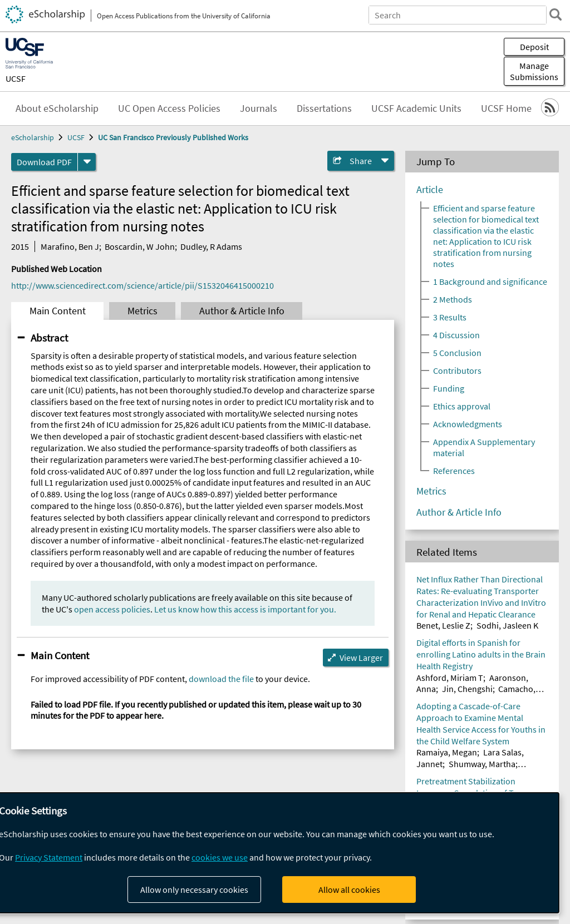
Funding (449, 388)
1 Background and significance (490, 281)
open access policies (112, 609)
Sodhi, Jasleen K (507, 625)
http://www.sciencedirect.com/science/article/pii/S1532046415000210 (142, 285)
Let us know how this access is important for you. (245, 609)
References (454, 471)
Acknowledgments (468, 424)
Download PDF (44, 162)
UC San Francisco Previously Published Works (173, 137)
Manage (534, 71)
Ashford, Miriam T (450, 678)
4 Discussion (456, 335)
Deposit (534, 47)
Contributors (457, 370)
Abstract (49, 338)
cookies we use (220, 857)
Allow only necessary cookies (194, 890)
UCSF (16, 78)
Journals (259, 108)
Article (430, 190)
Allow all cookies (349, 890)
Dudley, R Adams (211, 246)
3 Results (450, 317)
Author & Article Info (242, 311)
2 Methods (453, 299)
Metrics (142, 311)
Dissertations (324, 108)
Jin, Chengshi (467, 689)
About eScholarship (57, 108)
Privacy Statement (49, 857)
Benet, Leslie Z (443, 625)
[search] (556, 14)
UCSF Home (506, 108)
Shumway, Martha (482, 764)
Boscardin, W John (140, 246)
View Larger (361, 658)
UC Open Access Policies (169, 108)
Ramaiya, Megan (447, 752)
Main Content (58, 311)
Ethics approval (462, 406)
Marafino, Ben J (70, 246)
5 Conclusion (457, 353)
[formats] (87, 162)
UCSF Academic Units (416, 108)
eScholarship (33, 137)
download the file (221, 679)
